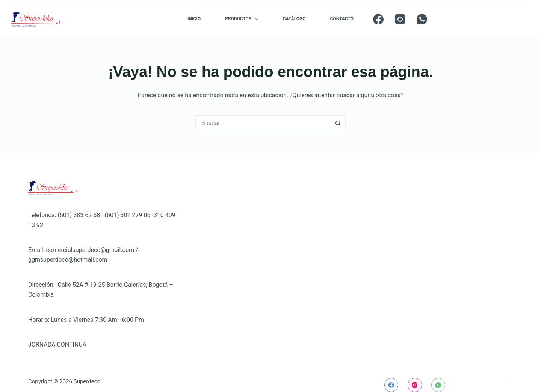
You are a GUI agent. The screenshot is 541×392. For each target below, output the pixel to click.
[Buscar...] (263, 123)
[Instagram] (400, 19)
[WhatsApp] (422, 19)
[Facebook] (378, 19)
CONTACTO (342, 19)
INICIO (194, 19)
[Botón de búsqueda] (338, 123)
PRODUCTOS (243, 19)
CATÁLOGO (294, 19)
